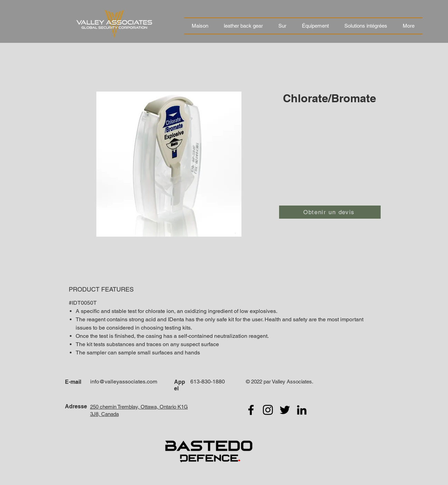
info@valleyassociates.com (124, 382)
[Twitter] (285, 410)
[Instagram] (268, 410)
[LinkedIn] (302, 410)
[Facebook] (251, 410)
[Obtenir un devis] (330, 212)
